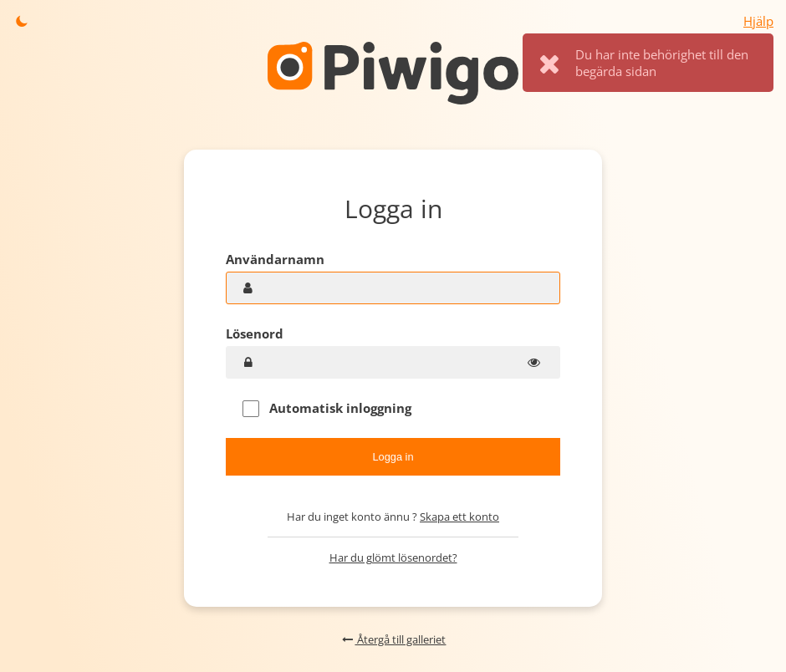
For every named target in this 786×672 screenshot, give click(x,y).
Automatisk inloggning (327, 408)
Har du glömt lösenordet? (393, 557)
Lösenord (255, 333)
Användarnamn (275, 259)
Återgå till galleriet (393, 639)
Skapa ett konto (459, 517)
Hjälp (758, 21)
